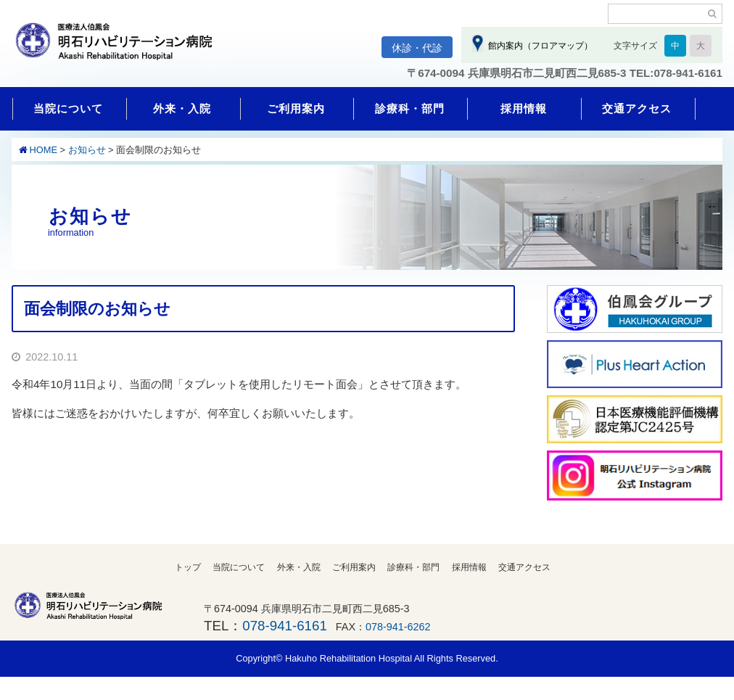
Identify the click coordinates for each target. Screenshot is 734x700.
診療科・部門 (410, 108)
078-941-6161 (284, 626)
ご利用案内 (296, 108)
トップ (188, 567)
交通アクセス (637, 108)
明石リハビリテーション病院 (120, 49)
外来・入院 (182, 108)
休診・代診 (417, 48)
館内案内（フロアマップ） (538, 46)
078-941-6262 (398, 627)
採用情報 (524, 108)
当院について (68, 108)
